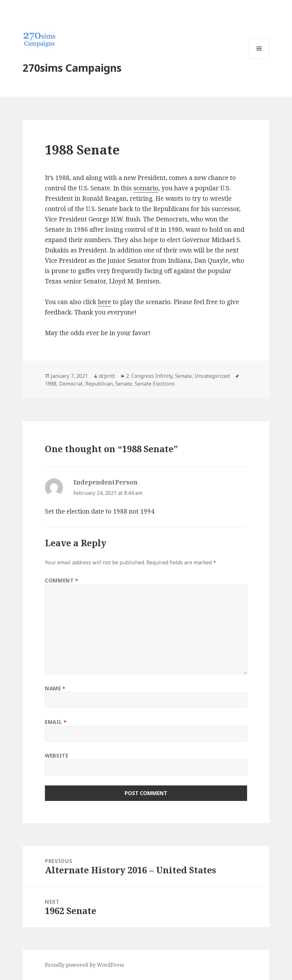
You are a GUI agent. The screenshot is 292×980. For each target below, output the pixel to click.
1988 (51, 384)
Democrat (71, 384)
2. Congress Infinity (149, 376)
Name (55, 688)
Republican (99, 384)
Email (56, 722)
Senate (183, 376)
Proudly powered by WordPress (84, 965)
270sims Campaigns (72, 68)
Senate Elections (155, 384)
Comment (62, 581)
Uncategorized (212, 376)
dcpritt (107, 376)
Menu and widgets (259, 59)
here (104, 302)
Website (57, 756)
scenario (146, 188)
